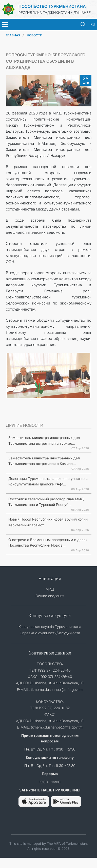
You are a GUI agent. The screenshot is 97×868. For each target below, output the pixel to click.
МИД (50, 589)
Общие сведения (50, 596)
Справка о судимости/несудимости (50, 633)
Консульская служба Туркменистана (50, 627)
